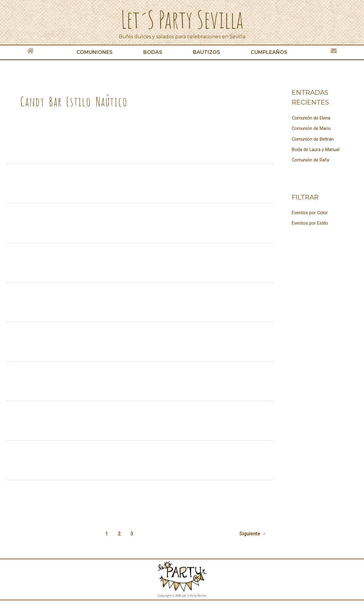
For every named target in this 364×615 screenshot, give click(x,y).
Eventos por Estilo (310, 222)
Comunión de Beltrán (313, 139)
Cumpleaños (269, 52)
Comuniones (95, 52)
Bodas (153, 52)
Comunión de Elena (311, 118)
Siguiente (253, 534)
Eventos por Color (310, 212)
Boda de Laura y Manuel (316, 149)
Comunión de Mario (311, 128)
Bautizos (206, 52)
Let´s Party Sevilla (182, 19)
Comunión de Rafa (311, 159)
